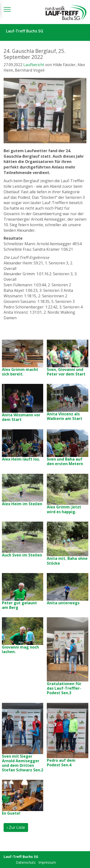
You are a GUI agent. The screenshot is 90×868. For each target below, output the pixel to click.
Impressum (47, 862)
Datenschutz (26, 862)
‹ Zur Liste (16, 827)
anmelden (9, 863)
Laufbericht (34, 65)
